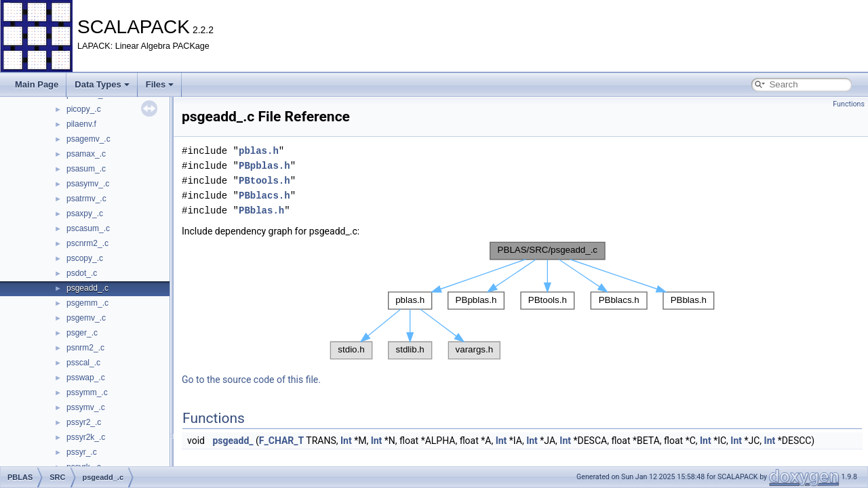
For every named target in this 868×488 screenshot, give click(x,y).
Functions (849, 104)
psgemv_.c (86, 318)
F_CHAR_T (281, 441)
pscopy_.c (85, 258)
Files (160, 84)
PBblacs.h (264, 196)
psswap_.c (86, 378)
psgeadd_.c (87, 288)
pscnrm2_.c (87, 243)
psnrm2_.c (85, 348)
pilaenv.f (81, 124)
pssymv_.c (86, 407)
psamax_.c (86, 154)
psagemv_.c (88, 139)
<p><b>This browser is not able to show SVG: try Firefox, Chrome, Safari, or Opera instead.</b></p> (522, 301)
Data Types (102, 84)
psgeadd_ (233, 441)
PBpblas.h (264, 166)
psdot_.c (82, 273)
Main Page (37, 84)
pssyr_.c (82, 452)
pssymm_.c (87, 392)
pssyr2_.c (84, 422)
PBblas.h (261, 210)
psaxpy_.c (85, 213)
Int (346, 441)
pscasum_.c (88, 228)
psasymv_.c (88, 184)
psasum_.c (86, 169)
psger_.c (82, 333)
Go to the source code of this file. (251, 380)
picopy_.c (84, 109)
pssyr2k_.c (86, 437)
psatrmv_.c (86, 199)
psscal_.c (83, 363)
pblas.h (259, 151)
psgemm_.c (87, 303)
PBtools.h (264, 181)
